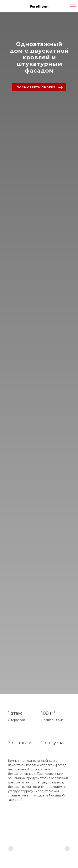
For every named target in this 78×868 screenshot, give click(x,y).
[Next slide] (67, 849)
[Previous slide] (11, 849)
